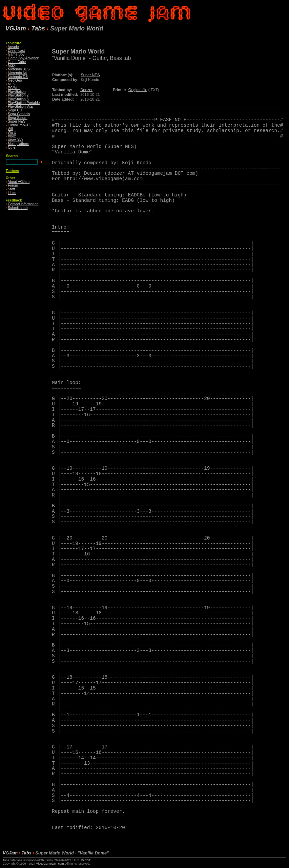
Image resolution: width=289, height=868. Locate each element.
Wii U (12, 133)
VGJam (16, 28)
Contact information (23, 204)
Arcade (13, 47)
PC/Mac (14, 88)
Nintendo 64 (17, 73)
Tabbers (13, 171)
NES (11, 84)
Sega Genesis (19, 114)
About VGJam (19, 182)
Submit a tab (18, 208)
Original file (138, 90)
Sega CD (15, 110)
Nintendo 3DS (19, 69)
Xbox (12, 136)
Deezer (86, 90)
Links (12, 193)
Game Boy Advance (23, 58)
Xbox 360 (15, 140)
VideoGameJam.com (50, 864)
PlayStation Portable (24, 103)
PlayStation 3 (18, 99)
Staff (11, 189)
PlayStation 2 (18, 95)
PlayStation (17, 92)
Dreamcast (16, 51)
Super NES (17, 121)
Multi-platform (18, 144)
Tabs (38, 28)
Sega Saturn (18, 118)
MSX (12, 66)
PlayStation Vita (20, 107)
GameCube (17, 62)
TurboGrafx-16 (19, 125)
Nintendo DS (18, 77)
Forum (13, 185)
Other (12, 147)
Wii (10, 129)
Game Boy (16, 54)
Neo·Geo (15, 80)
